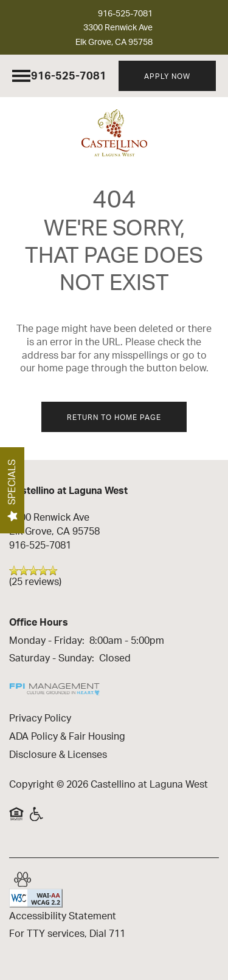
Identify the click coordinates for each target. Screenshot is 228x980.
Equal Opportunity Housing (16, 814)
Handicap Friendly (37, 814)
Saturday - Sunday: (52, 658)
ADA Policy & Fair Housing (67, 737)
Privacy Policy (40, 718)
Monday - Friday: (47, 641)
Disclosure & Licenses (58, 755)
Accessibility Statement (63, 916)
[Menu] (21, 76)
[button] (167, 76)
